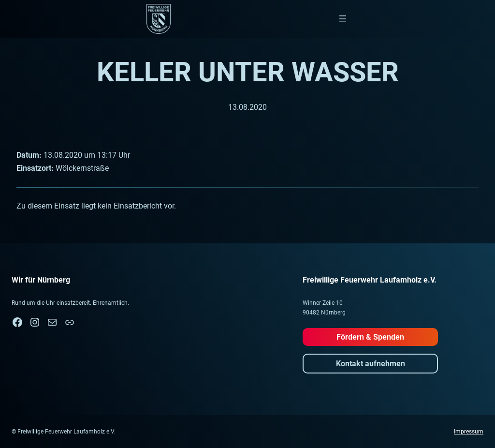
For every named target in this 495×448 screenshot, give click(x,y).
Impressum (469, 432)
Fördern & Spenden (370, 337)
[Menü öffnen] (343, 19)
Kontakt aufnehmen (371, 364)
